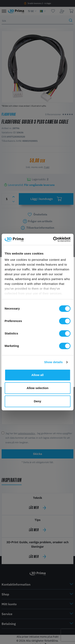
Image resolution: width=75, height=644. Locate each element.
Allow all (37, 375)
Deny (37, 401)
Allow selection (37, 388)
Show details (53, 362)
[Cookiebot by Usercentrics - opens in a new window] (53, 239)
